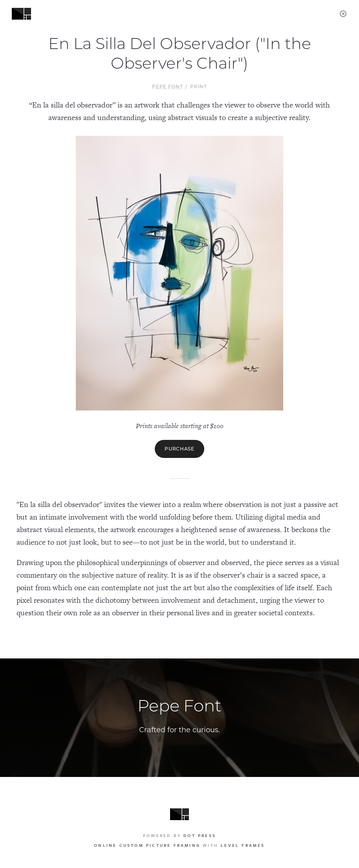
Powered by (179, 835)
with (179, 845)
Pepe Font (167, 87)
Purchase (179, 449)
